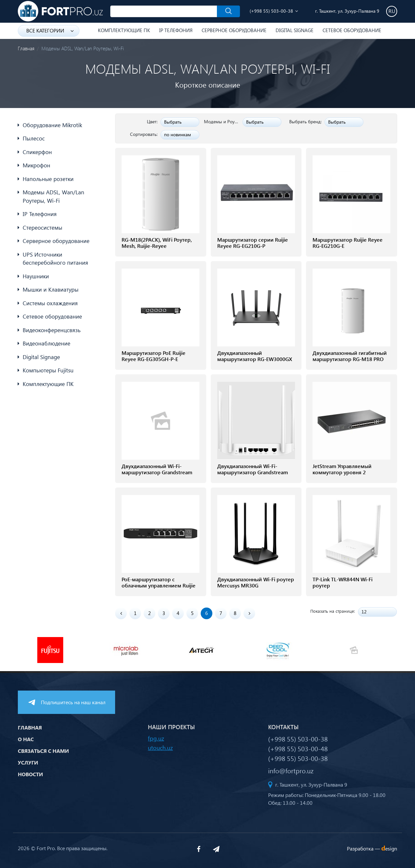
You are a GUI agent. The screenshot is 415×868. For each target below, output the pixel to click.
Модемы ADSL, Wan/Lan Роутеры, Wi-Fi (53, 196)
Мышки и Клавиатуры (51, 289)
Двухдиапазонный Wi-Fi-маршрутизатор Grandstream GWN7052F (157, 472)
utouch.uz (160, 747)
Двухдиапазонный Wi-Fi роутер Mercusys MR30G (256, 582)
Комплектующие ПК (124, 30)
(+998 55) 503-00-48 (298, 748)
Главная (26, 48)
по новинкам (178, 134)
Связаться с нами (43, 751)
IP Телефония (176, 30)
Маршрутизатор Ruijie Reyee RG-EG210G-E (348, 243)
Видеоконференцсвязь (52, 330)
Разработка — (372, 848)
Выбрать (173, 122)
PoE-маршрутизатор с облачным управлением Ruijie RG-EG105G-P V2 (159, 585)
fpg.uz (156, 738)
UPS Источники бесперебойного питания (55, 259)
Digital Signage (295, 30)
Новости (30, 774)
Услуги (28, 762)
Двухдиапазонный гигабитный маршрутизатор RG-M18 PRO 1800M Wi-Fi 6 (350, 359)
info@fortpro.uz (291, 770)
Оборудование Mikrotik (52, 125)
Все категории (50, 30)
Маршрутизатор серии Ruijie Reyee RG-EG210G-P (253, 243)
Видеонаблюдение (47, 343)
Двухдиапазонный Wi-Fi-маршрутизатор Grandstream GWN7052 (253, 472)
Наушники (36, 276)
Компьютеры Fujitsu (48, 370)
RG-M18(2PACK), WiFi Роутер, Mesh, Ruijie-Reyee (157, 243)
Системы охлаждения (50, 303)
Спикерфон (37, 152)
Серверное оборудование (234, 30)
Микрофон (36, 165)
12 (364, 612)
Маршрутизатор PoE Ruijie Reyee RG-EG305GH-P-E (154, 356)
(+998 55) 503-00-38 (271, 11)
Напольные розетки (48, 179)
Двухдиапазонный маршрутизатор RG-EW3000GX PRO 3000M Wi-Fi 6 (255, 359)
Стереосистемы (42, 228)
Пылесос (34, 138)
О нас (26, 739)
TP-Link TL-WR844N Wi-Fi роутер (343, 582)
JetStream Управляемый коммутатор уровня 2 (342, 469)
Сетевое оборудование (352, 30)
